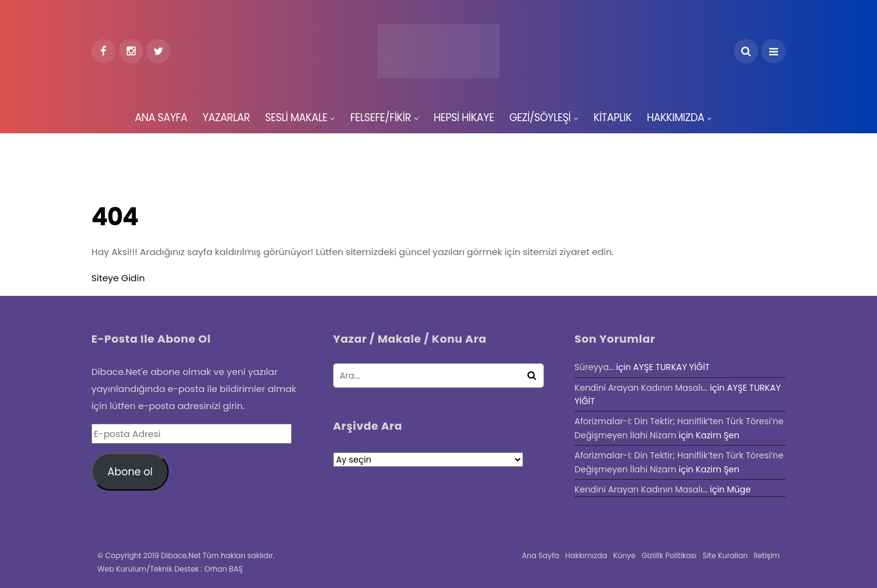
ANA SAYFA (161, 117)
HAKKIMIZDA (675, 117)
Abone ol (130, 472)
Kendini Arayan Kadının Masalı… (641, 388)
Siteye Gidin (118, 278)
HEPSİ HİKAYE (464, 117)
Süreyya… (594, 367)
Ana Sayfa (541, 555)
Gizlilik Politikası (669, 555)
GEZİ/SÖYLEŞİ (540, 117)
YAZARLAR (226, 117)
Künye (625, 555)
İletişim (767, 555)
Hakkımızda (586, 555)
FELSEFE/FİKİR (381, 117)
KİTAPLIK (612, 117)
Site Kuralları (725, 555)
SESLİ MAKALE (296, 117)
